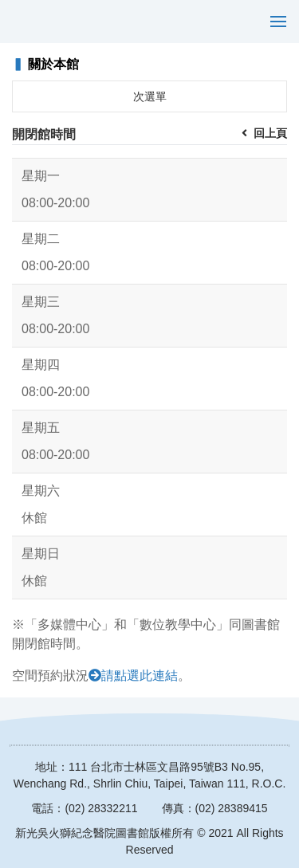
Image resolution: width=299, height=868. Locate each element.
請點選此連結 (140, 676)
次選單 (150, 96)
